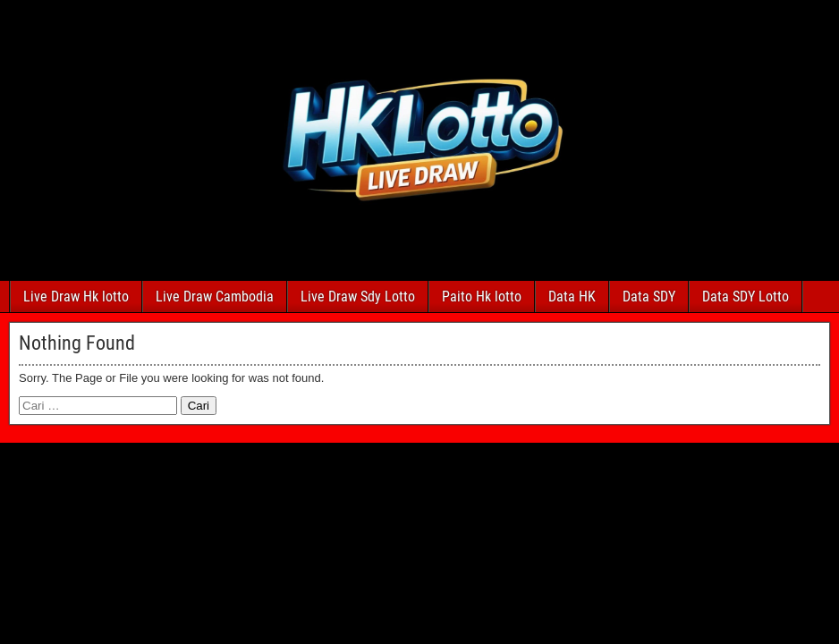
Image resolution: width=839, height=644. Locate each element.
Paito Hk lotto (482, 297)
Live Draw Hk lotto (76, 297)
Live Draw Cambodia (215, 297)
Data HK (572, 297)
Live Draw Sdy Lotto (358, 297)
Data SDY (649, 297)
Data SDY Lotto (746, 297)
